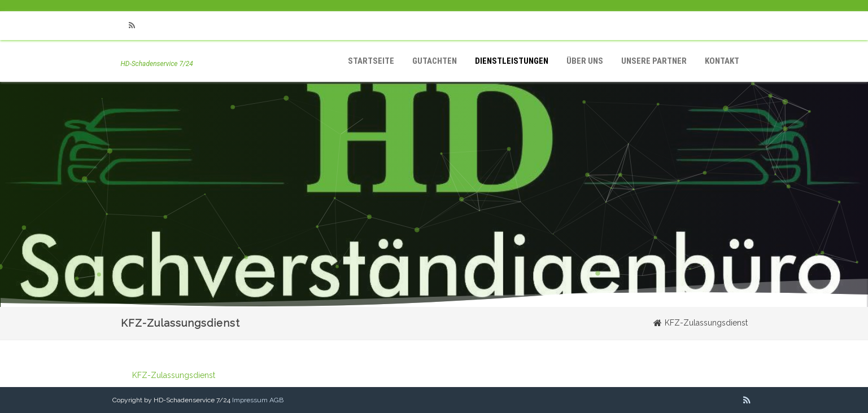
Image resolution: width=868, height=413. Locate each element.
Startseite (371, 61)
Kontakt (722, 61)
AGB (276, 400)
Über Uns (585, 61)
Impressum (250, 400)
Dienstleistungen (512, 61)
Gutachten (435, 61)
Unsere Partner (654, 61)
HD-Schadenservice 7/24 (157, 64)
